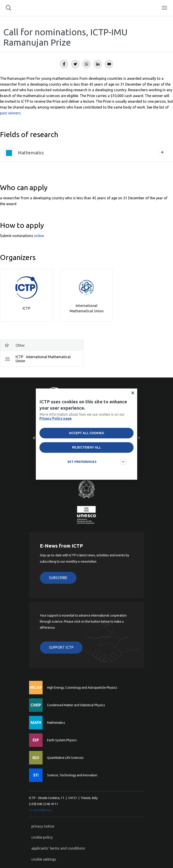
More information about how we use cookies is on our (82, 424)
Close (133, 400)
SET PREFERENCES (82, 469)
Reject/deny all (86, 455)
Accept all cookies (86, 440)
